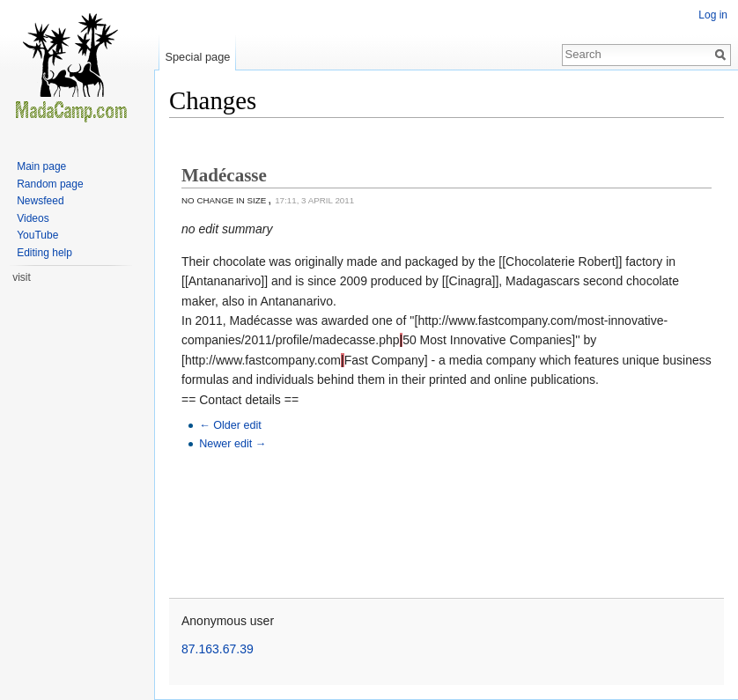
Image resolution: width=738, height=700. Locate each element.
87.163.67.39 (218, 649)
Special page (197, 57)
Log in (713, 15)
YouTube (37, 235)
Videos (33, 218)
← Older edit (230, 425)
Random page (50, 184)
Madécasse (224, 175)
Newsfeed (40, 201)
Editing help (44, 253)
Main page (41, 166)
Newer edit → (232, 444)
